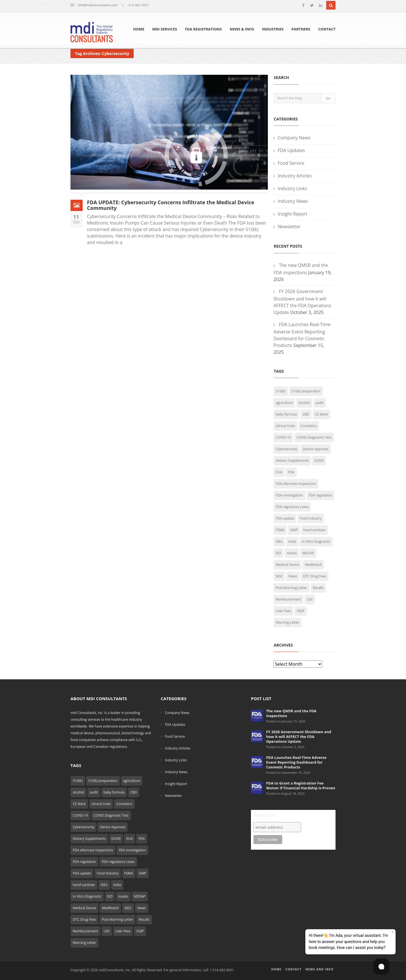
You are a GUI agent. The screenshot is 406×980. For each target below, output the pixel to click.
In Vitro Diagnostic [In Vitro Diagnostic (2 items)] (316, 541)
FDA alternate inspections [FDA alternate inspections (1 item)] (296, 484)
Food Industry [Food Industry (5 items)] (311, 518)
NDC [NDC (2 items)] (279, 576)
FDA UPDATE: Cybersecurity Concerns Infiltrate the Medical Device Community (171, 205)
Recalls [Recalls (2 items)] (318, 588)
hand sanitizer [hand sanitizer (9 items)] (315, 530)
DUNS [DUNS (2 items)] (319, 461)
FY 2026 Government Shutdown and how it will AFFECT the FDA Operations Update (299, 737)
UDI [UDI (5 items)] (310, 599)
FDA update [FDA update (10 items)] (285, 518)
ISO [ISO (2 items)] (278, 553)
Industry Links (292, 188)
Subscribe (264, 815)
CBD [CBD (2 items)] (306, 414)
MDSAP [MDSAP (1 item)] (308, 553)
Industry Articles (295, 176)
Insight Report (293, 214)
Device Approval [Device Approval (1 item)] (315, 449)
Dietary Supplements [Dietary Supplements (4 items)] (292, 461)
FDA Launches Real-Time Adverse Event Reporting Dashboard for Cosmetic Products (296, 762)
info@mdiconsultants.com (98, 5)
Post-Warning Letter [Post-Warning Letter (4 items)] (292, 588)
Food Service (291, 163)
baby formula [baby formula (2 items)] (286, 414)
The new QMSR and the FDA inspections (291, 713)
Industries (273, 29)
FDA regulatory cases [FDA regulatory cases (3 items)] (292, 507)
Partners (301, 29)
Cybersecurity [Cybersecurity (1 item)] (286, 449)
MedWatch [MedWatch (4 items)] (313, 565)
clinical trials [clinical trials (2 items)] (285, 426)
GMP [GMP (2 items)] (294, 530)
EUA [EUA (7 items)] (279, 472)
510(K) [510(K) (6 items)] (281, 391)
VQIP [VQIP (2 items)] (301, 611)
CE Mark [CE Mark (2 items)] (321, 414)
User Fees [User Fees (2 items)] (283, 611)
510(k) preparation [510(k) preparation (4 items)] (306, 391)
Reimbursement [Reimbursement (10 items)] (288, 599)
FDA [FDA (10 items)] (291, 472)
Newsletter (289, 227)
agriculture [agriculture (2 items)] (284, 403)
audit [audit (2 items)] (320, 403)
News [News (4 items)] (293, 576)
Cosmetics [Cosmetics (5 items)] (309, 426)
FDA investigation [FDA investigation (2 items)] (289, 495)
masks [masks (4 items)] (292, 553)
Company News (294, 138)
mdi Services (165, 29)
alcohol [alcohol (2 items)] (304, 403)
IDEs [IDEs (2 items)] (279, 541)
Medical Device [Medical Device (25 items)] (287, 565)
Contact (327, 29)
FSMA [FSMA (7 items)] (280, 530)
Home (139, 29)
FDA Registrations (203, 29)
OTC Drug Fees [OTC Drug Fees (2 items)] (315, 576)
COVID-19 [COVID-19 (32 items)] (283, 437)
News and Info (319, 969)
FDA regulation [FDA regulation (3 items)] (320, 495)
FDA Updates (291, 150)
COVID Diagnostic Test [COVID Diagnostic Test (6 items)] (314, 437)
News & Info (242, 29)
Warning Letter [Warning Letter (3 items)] (287, 622)
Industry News (293, 201)
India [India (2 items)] (292, 541)
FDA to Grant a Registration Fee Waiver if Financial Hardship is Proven (301, 785)
